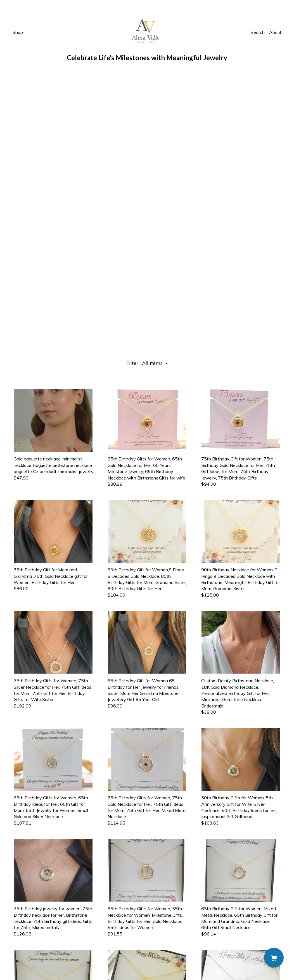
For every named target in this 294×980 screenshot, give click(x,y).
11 (180, 915)
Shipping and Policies (34, 949)
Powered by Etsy (30, 964)
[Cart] (274, 958)
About (275, 32)
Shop (18, 32)
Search (258, 32)
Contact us (23, 943)
